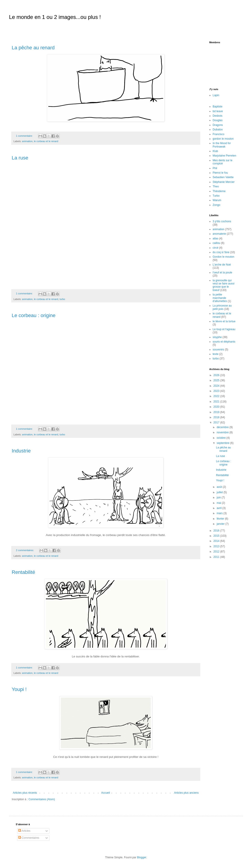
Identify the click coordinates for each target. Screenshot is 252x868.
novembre (223, 432)
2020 (217, 407)
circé (215, 248)
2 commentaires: (25, 550)
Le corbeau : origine (34, 315)
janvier (221, 524)
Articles (24, 831)
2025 (217, 380)
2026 (217, 375)
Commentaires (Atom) (42, 799)
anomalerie (219, 234)
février (221, 519)
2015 (217, 536)
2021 (217, 402)
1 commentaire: (25, 136)
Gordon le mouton (223, 257)
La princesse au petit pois (222, 307)
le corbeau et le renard (46, 141)
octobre (222, 438)
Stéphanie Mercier (224, 182)
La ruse (20, 158)
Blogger (142, 857)
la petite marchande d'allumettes (220, 298)
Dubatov (218, 130)
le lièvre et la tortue (224, 321)
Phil (215, 168)
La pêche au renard (33, 48)
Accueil (106, 793)
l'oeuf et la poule (222, 273)
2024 (217, 386)
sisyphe (217, 337)
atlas (215, 239)
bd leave (218, 111)
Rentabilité (23, 572)
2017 (217, 423)
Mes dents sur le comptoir (223, 162)
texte (216, 354)
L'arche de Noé (222, 265)
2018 (217, 417)
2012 (217, 552)
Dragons (218, 125)
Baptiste (217, 107)
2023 (217, 391)
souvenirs (218, 350)
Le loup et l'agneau (224, 329)
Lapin (216, 95)
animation (27, 141)
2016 (217, 531)
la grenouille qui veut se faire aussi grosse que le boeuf (224, 285)
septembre (223, 443)
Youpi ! (19, 689)
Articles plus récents (25, 793)
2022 (217, 396)
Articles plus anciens (186, 793)
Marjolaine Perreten (224, 156)
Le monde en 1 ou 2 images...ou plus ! (55, 17)
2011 (217, 557)
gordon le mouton (223, 139)
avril (219, 508)
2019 (217, 412)
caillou (216, 243)
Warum (217, 200)
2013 (217, 546)
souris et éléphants (224, 342)
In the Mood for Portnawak (222, 145)
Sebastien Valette (223, 177)
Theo (216, 186)
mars (220, 513)
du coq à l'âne (221, 252)
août (220, 487)
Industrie (21, 451)
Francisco (218, 134)
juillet (220, 492)
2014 (217, 541)
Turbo (216, 196)
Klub (215, 151)
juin (219, 498)
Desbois (217, 116)
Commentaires (29, 838)
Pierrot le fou (220, 173)
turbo (62, 299)
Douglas (218, 120)
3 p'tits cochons (222, 221)
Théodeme (219, 191)
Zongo (216, 205)
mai (219, 503)
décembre (223, 427)
